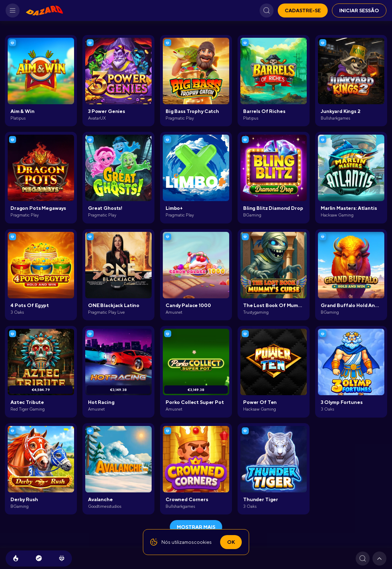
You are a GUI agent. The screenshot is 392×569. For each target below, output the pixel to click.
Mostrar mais (196, 527)
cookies (203, 542)
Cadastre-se (303, 10)
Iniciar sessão (359, 10)
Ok (231, 542)
